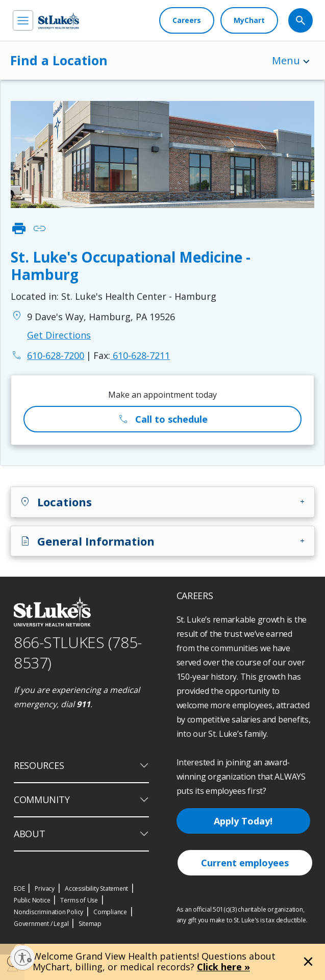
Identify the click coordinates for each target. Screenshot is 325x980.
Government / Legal (41, 924)
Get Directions (59, 335)
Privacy (45, 888)
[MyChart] (249, 20)
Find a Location (59, 60)
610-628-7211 (132, 355)
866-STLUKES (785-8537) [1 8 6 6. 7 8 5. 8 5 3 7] (78, 653)
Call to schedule (162, 419)
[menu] (23, 20)
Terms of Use (79, 900)
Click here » (223, 967)
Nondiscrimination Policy (48, 912)
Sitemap (90, 924)
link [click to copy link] (39, 228)
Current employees (245, 863)
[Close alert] (308, 962)
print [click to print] (19, 228)
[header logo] (59, 21)
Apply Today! (243, 821)
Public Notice (32, 900)
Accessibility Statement (96, 888)
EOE (19, 888)
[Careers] (187, 20)
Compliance (110, 912)
